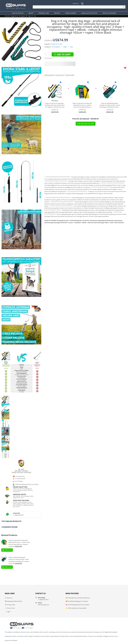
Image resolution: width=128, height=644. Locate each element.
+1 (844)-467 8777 (18, 515)
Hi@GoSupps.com (44, 605)
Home (6, 16)
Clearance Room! (10, 527)
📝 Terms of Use (10, 608)
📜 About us (9, 598)
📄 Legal (7, 612)
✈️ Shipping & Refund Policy (13, 601)
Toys (35, 16)
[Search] (79, 7)
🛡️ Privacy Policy (10, 605)
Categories (13, 16)
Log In (75, 3)
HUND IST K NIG (57, 44)
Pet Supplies (22, 16)
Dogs (29, 16)
